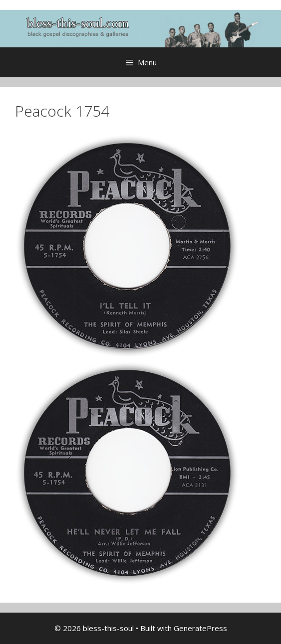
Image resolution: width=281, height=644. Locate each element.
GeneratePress (200, 628)
